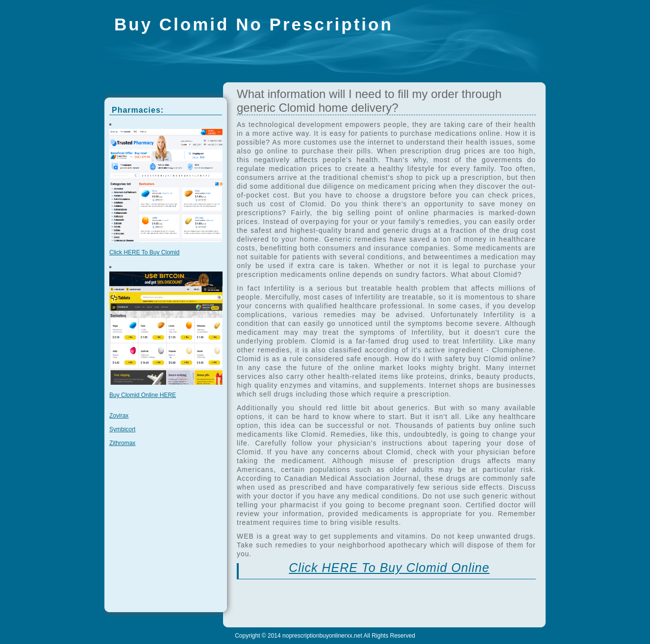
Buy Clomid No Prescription (254, 24)
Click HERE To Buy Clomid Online (389, 568)
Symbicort (122, 429)
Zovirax (119, 416)
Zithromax (122, 443)
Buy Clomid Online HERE (143, 395)
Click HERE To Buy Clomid (144, 252)
